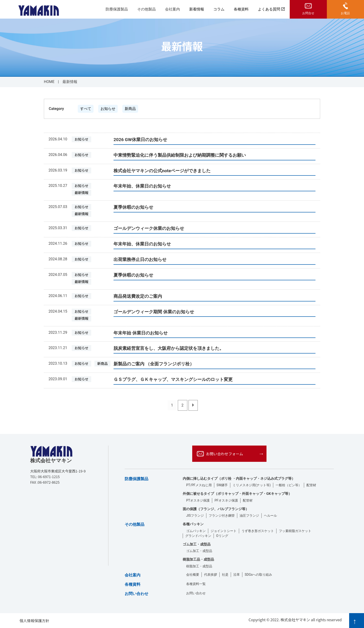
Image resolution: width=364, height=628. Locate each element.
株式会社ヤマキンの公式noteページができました (162, 171)
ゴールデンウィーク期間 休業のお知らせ (154, 312)
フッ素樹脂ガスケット (295, 531)
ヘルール (270, 516)
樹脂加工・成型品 (199, 566)
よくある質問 (271, 9)
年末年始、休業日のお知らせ (142, 186)
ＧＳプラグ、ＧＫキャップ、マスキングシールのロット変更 (173, 379)
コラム (219, 9)
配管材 (311, 485)
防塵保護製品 (117, 9)
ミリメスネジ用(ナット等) (252, 485)
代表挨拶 (211, 575)
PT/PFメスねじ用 (199, 485)
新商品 (130, 109)
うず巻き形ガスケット (258, 531)
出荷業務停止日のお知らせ (140, 259)
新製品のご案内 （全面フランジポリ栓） (154, 364)
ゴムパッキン (196, 531)
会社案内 (172, 9)
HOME (49, 82)
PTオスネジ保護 (198, 500)
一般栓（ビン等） (289, 485)
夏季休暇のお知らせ (133, 207)
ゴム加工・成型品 (199, 551)
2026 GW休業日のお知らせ (140, 140)
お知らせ (108, 109)
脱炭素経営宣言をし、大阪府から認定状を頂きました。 (169, 348)
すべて (86, 109)
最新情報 (81, 193)
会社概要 (193, 575)
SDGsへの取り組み (258, 575)
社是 (225, 575)
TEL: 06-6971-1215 (45, 477)
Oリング (222, 536)
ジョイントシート (224, 531)
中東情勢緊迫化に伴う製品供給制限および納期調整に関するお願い (180, 155)
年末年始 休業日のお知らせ (141, 333)
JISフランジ (195, 516)
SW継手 (222, 485)
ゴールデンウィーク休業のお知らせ (149, 228)
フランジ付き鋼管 (222, 516)
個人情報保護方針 (34, 621)
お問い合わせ (196, 593)
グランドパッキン (198, 536)
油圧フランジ (249, 516)
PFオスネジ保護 (226, 500)
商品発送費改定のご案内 (138, 296)
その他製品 (146, 9)
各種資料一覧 (196, 584)
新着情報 (197, 9)
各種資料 (241, 9)
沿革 (237, 575)
